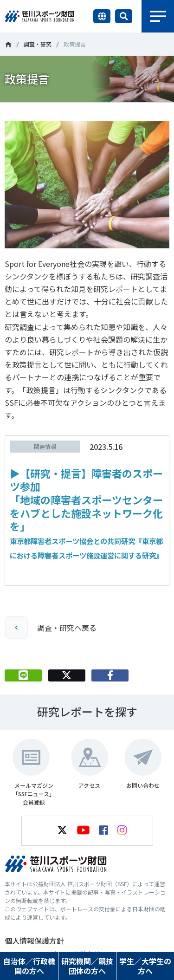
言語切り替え (102, 16)
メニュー (158, 16)
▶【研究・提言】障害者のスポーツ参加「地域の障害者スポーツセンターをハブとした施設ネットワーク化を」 (86, 513)
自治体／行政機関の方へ (29, 966)
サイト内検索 (124, 16)
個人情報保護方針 (34, 941)
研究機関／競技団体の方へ (87, 966)
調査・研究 (38, 44)
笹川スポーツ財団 (8, 45)
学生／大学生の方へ (145, 966)
